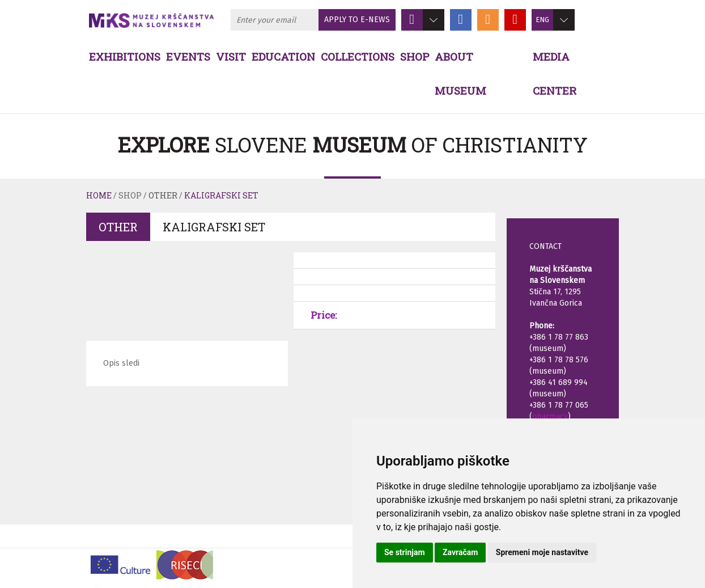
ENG (542, 20)
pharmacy (550, 416)
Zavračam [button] (460, 552)
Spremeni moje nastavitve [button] (542, 552)
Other (163, 195)
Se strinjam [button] (405, 552)
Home (99, 195)
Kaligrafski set (221, 195)
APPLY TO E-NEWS (357, 20)
